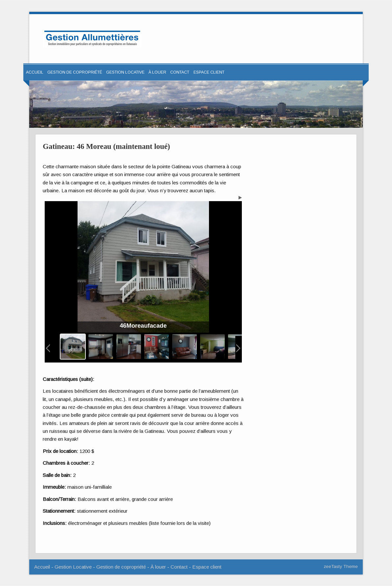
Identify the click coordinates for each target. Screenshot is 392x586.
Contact (180, 72)
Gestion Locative (73, 567)
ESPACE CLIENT (209, 72)
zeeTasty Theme (341, 566)
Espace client (207, 567)
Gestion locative (125, 72)
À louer (157, 72)
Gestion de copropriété (75, 72)
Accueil (35, 72)
